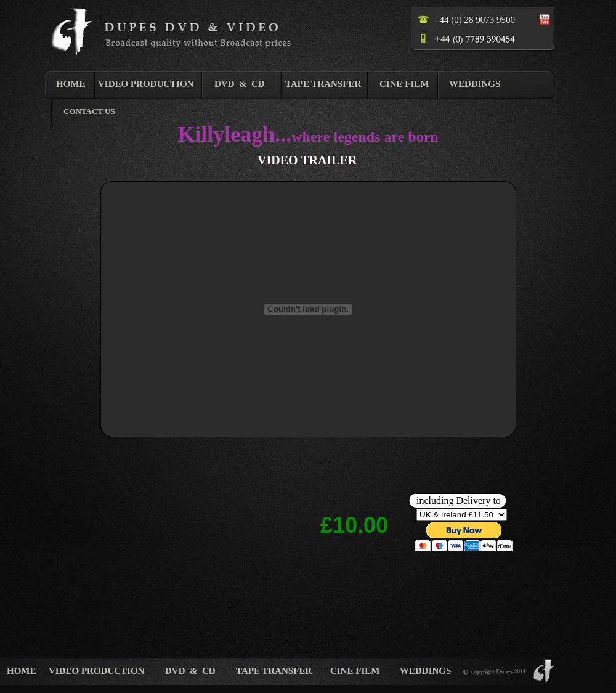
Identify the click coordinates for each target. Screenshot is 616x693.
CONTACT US (89, 111)
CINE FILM (404, 84)
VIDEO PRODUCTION (146, 84)
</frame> (464, 524)
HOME (71, 84)
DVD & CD (240, 84)
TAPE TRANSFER (323, 84)
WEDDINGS (475, 84)
